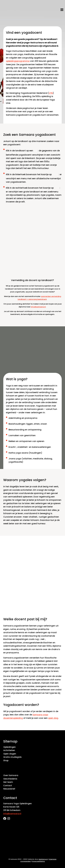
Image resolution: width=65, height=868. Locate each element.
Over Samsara (11, 775)
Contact (8, 785)
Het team (8, 782)
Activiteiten (9, 750)
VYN (51, 93)
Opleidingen (9, 747)
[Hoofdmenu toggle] (62, 10)
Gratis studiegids (12, 757)
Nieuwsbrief (9, 789)
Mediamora (43, 859)
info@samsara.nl (38, 307)
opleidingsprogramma (18, 61)
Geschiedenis (10, 779)
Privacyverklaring (38, 861)
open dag (53, 718)
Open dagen (10, 754)
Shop (6, 760)
